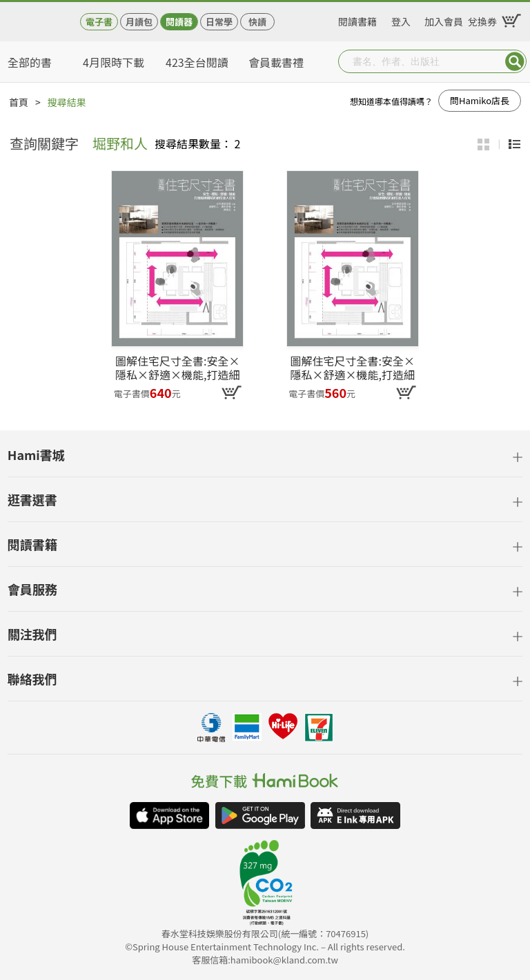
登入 (401, 19)
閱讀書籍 (357, 19)
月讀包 (139, 22)
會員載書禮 (276, 62)
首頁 (19, 102)
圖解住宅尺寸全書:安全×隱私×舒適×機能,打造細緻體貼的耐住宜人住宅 (177, 368)
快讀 (257, 22)
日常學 (219, 22)
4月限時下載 (114, 62)
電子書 (99, 22)
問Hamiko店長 (480, 100)
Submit (515, 61)
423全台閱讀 (197, 62)
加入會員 (444, 19)
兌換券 (482, 19)
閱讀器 (179, 22)
